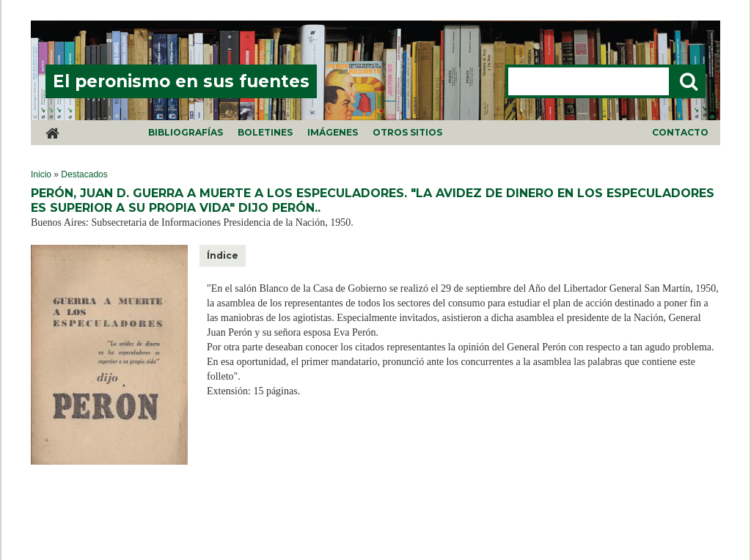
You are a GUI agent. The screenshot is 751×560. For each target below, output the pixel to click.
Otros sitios (407, 132)
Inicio (41, 174)
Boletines (265, 132)
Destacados (84, 174)
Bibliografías (186, 132)
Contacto (680, 132)
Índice (223, 255)
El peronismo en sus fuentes (181, 81)
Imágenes (333, 132)
